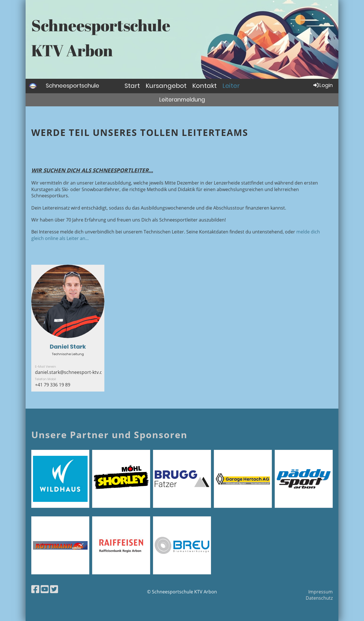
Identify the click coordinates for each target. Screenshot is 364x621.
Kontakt (204, 86)
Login (323, 85)
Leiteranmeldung (182, 100)
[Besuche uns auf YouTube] (45, 589)
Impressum (320, 592)
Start (132, 86)
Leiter (231, 86)
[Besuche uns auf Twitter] (54, 589)
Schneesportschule (73, 86)
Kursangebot (166, 86)
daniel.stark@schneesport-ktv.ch (70, 372)
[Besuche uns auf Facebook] (35, 589)
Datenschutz (319, 598)
